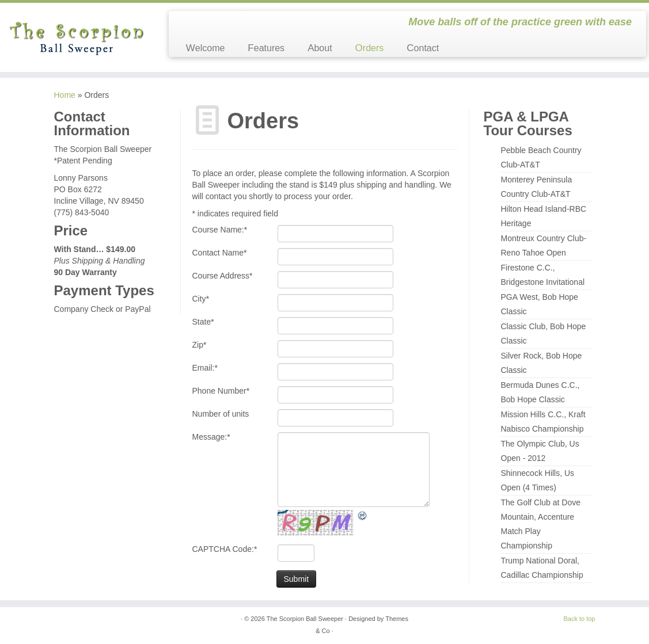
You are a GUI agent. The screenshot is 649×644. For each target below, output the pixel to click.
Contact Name (220, 253)
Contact (423, 48)
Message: (211, 437)
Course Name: (220, 230)
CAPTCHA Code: (225, 549)
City (201, 299)
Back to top (579, 619)
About (320, 48)
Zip (200, 345)
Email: (205, 368)
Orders (370, 48)
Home (65, 95)
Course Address (223, 276)
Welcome (206, 48)
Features (266, 48)
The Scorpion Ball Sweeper (305, 619)
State (203, 322)
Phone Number (221, 391)
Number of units (221, 414)
